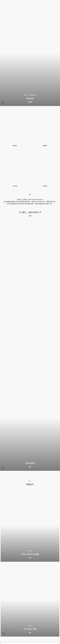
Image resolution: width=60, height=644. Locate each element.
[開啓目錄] (3, 2)
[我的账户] (55, 3)
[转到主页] (30, 2)
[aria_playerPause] (3, 103)
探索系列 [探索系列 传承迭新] (30, 102)
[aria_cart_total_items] (58, 3)
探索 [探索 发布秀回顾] (30, 467)
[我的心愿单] (52, 3)
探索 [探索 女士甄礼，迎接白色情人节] (30, 216)
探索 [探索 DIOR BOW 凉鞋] (30, 632)
